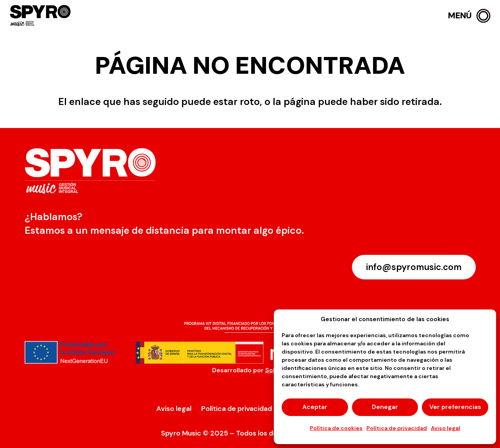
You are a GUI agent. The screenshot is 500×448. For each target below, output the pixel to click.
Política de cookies (336, 428)
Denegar (385, 407)
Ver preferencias (455, 407)
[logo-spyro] (41, 16)
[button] (469, 16)
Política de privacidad (397, 428)
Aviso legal (446, 428)
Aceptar (315, 407)
